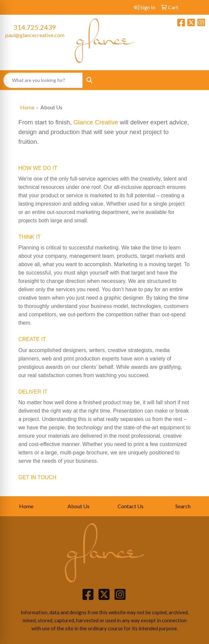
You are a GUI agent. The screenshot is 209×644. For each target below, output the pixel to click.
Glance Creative (96, 122)
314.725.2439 (35, 27)
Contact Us (131, 506)
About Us (78, 506)
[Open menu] (196, 80)
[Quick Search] (43, 80)
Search (183, 506)
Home (27, 107)
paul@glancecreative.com (35, 35)
